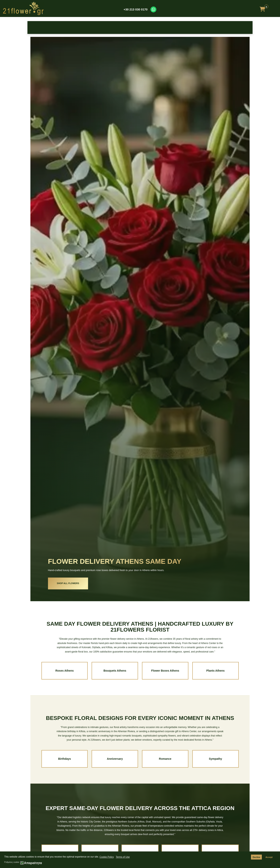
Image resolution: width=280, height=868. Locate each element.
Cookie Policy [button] (107, 857)
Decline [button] (256, 857)
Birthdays (65, 759)
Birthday (65, 28)
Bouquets (140, 28)
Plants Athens (216, 671)
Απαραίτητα (33, 863)
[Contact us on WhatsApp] (153, 9)
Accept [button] (269, 857)
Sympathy (165, 28)
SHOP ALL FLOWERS (68, 583)
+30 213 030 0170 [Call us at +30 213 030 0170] (136, 9)
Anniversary (115, 759)
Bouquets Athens (115, 671)
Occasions (90, 28)
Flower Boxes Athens (165, 671)
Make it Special (240, 28)
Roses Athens (64, 671)
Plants (215, 28)
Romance (165, 759)
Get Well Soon (190, 28)
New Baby (115, 28)
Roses (40, 28)
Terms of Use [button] (123, 857)
